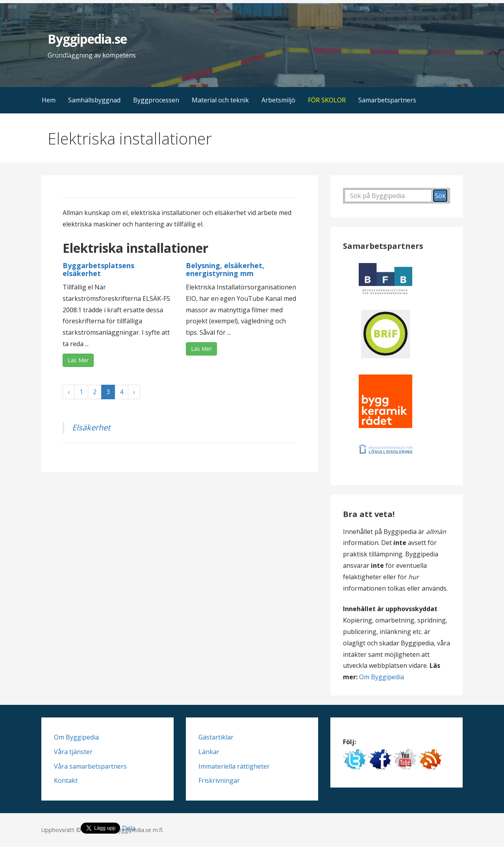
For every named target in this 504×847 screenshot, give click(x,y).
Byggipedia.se (87, 39)
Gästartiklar (216, 737)
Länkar (209, 752)
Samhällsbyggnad (94, 100)
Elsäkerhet (91, 427)
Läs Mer (78, 360)
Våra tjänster (73, 752)
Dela (129, 828)
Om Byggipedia (382, 677)
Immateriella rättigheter (234, 766)
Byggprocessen (156, 100)
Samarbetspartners (387, 100)
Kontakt (66, 780)
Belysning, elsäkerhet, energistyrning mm (225, 269)
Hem (49, 100)
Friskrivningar (219, 780)
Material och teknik (220, 100)
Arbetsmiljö (278, 100)
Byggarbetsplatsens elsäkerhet (98, 269)
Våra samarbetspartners (90, 766)
